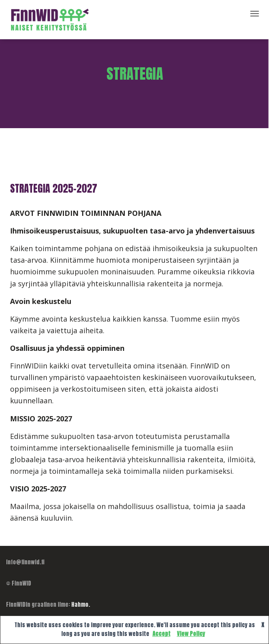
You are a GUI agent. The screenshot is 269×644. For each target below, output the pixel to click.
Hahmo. (81, 605)
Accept (162, 634)
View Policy (191, 634)
